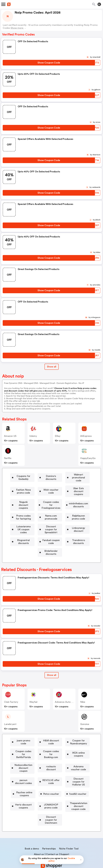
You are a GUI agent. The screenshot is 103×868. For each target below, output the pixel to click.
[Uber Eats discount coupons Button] (66, 490)
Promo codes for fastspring (71, 506)
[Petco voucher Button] (54, 778)
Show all (52, 666)
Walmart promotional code (32, 482)
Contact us (52, 833)
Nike (83, 693)
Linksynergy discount (34, 529)
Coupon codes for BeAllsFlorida (71, 739)
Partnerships (49, 827)
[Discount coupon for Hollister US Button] (67, 770)
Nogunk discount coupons (26, 498)
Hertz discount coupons (32, 786)
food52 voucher (82, 778)
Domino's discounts (68, 475)
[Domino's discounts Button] (67, 475)
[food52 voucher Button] (81, 778)
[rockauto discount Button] (73, 755)
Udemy (33, 436)
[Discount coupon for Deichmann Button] (50, 802)
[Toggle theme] (99, 4)
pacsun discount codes (69, 763)
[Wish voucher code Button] (30, 490)
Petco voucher (55, 778)
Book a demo (32, 827)
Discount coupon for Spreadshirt (73, 521)
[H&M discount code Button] (65, 731)
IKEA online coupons (73, 747)
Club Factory (11, 693)
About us (39, 833)
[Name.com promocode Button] (32, 514)
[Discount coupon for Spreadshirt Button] (72, 521)
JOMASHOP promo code (69, 786)
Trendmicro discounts (68, 537)
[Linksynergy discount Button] (33, 529)
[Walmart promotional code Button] (31, 482)
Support (65, 833)
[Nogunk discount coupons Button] (25, 498)
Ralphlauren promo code (69, 514)
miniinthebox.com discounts (31, 506)
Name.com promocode (33, 514)
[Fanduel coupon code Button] (33, 537)
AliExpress (86, 436)
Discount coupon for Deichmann (51, 802)
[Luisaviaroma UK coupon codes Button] (27, 521)
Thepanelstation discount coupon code (51, 794)
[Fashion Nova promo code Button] (69, 482)
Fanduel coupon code (34, 537)
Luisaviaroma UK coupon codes (28, 521)
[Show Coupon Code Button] (49, 63)
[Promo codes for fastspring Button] (70, 506)
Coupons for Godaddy (35, 475)
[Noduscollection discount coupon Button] (35, 755)
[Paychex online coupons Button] (23, 778)
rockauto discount (74, 755)
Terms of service (68, 850)
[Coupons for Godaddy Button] (34, 475)
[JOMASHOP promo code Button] (68, 786)
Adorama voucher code (33, 763)
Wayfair (34, 693)
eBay (58, 436)
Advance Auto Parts (66, 693)
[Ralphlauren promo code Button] (67, 514)
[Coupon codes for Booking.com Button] (34, 747)
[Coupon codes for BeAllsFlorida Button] (70, 739)
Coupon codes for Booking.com (35, 747)
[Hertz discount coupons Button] (31, 786)
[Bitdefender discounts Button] (50, 545)
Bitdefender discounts (51, 545)
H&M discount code (66, 731)
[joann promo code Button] (34, 731)
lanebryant (10, 715)
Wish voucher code (31, 490)
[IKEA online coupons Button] (72, 747)
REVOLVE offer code (28, 770)
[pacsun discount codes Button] (68, 763)
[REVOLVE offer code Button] (27, 770)
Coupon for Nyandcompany (28, 739)
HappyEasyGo (88, 458)
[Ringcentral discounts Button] (67, 529)
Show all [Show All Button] (52, 367)
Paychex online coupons (24, 778)
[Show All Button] (52, 666)
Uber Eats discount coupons (67, 490)
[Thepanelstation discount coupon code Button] (50, 794)
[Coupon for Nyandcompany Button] (27, 739)
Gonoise (85, 715)
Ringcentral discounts (68, 529)
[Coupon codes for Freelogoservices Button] (69, 498)
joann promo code (35, 731)
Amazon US (10, 436)
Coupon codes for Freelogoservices (70, 498)
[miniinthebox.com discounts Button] (30, 506)
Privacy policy (53, 850)
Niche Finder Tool (69, 827)
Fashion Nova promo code (71, 482)
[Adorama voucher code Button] (32, 763)
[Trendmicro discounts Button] (67, 537)
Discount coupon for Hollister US (68, 770)
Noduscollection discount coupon (36, 755)
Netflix (8, 458)
